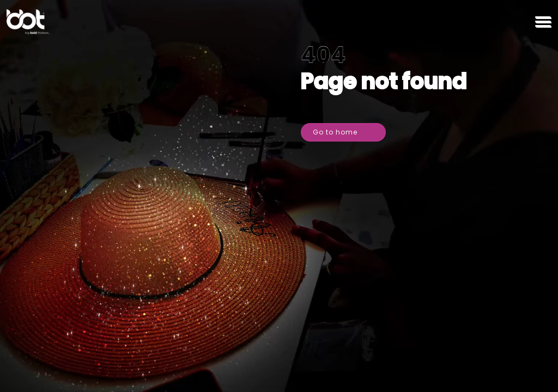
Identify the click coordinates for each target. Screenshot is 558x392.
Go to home (345, 130)
